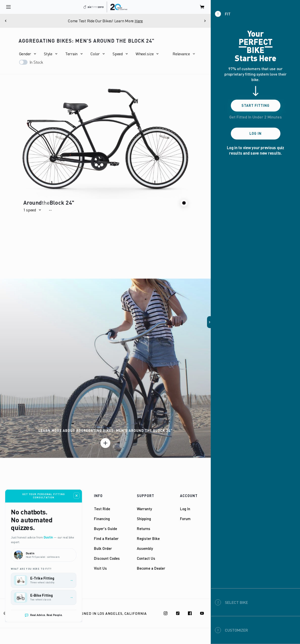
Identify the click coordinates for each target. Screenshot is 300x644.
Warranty (144, 509)
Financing (102, 519)
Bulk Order (103, 548)
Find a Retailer (106, 538)
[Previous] (6, 21)
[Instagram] (166, 613)
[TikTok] (178, 613)
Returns (144, 529)
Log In (185, 509)
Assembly (145, 548)
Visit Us (100, 568)
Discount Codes (107, 558)
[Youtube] (202, 613)
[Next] (205, 21)
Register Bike (148, 538)
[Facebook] (190, 613)
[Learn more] (105, 443)
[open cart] (202, 7)
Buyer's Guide (105, 529)
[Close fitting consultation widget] (76, 496)
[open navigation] (8, 7)
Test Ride (102, 509)
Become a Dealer (151, 568)
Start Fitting (255, 105)
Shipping (144, 519)
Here (139, 21)
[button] (28, 54)
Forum (185, 519)
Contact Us (146, 558)
